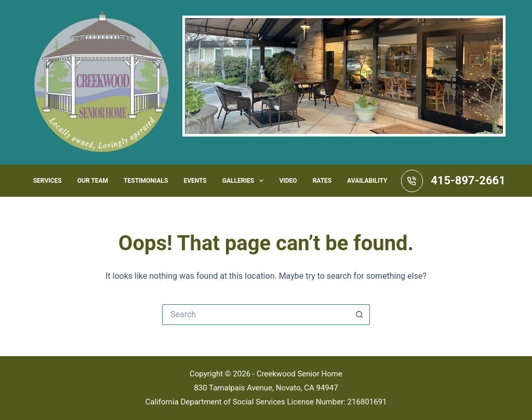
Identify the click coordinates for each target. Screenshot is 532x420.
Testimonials (146, 181)
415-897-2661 (468, 180)
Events (195, 181)
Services (48, 181)
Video (288, 181)
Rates (322, 181)
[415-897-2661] (412, 181)
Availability (367, 181)
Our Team (93, 181)
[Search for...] (256, 315)
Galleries (245, 181)
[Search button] (360, 315)
